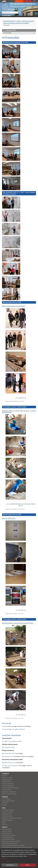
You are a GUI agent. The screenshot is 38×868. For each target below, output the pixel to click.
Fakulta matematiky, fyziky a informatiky (13, 845)
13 (24, 504)
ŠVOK (4, 822)
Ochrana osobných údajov (9, 794)
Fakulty (5, 827)
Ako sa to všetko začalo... (9, 518)
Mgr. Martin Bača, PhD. (9, 763)
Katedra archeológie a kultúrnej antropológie (16, 23)
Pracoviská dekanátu (8, 786)
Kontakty (4, 805)
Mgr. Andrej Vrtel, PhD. (8, 747)
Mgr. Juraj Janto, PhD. (8, 756)
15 (28, 504)
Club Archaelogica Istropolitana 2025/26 (13, 729)
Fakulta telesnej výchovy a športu (11, 841)
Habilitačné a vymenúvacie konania (12, 818)
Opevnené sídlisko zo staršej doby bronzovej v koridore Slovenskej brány (19, 411)
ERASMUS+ (5, 803)
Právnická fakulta (7, 831)
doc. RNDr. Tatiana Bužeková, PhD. (12, 741)
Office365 (18, 1)
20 (19, 505)
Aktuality (4, 776)
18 (33, 504)
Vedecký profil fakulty (8, 810)
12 (22, 504)
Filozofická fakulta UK (9, 21)
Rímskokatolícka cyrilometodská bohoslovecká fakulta (17, 847)
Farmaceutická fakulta (8, 839)
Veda (4, 808)
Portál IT (27, 1)
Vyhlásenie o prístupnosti (9, 792)
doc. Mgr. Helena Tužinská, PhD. (11, 766)
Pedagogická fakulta (8, 837)
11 (21, 504)
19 (34, 504)
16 (29, 504)
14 (26, 504)
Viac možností (6, 861)
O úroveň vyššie (11, 30)
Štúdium (5, 797)
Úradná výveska (7, 790)
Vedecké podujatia (7, 820)
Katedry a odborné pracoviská (25, 21)
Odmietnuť (10, 865)
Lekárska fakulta (7, 829)
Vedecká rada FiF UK (8, 784)
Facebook (5, 726)
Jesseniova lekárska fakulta (10, 843)
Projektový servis (7, 814)
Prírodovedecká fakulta (9, 835)
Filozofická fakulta (7, 833)
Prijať (27, 865)
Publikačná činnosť (7, 816)
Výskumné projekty (7, 812)
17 (31, 504)
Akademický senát (7, 780)
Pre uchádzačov (6, 799)
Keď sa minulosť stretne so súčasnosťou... (14, 306)
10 (19, 504)
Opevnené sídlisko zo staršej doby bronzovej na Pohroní (18, 623)
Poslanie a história (7, 778)
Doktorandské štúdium (8, 801)
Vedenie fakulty (6, 782)
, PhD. (13, 753)
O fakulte (5, 774)
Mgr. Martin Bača (7, 753)
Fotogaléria (7, 33)
